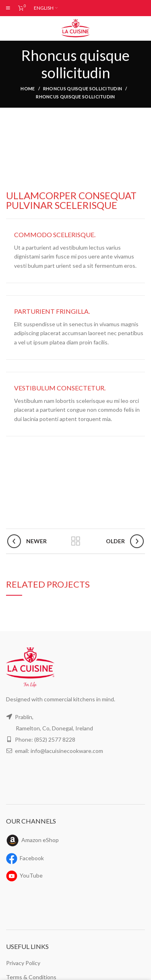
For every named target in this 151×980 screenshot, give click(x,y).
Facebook (33, 858)
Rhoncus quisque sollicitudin (83, 89)
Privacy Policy (24, 963)
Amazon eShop (41, 840)
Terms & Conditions (30, 977)
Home (28, 89)
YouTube (32, 875)
